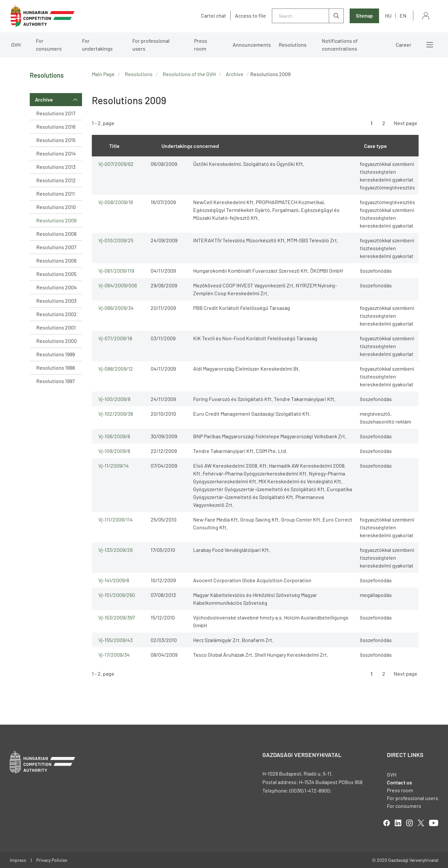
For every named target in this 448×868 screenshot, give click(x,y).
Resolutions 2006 (56, 260)
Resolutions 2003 (56, 301)
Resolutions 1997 (56, 381)
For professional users (151, 45)
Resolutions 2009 (56, 220)
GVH (16, 45)
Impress (18, 860)
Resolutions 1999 (56, 354)
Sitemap (364, 16)
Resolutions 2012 (56, 180)
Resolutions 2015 (56, 140)
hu (388, 16)
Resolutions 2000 (57, 341)
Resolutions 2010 (56, 207)
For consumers (49, 45)
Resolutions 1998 (56, 368)
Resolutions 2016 (56, 127)
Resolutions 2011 (56, 193)
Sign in (426, 16)
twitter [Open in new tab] (421, 823)
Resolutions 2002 (57, 314)
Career (404, 45)
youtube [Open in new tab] (434, 823)
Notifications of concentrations (340, 45)
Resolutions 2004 (57, 287)
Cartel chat (214, 16)
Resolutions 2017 (56, 113)
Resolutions (293, 45)
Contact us (399, 782)
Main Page (103, 74)
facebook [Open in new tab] (387, 823)
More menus (430, 45)
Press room (201, 45)
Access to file (250, 16)
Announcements (252, 45)
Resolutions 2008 (56, 234)
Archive (44, 99)
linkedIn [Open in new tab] (398, 823)
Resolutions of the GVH (189, 74)
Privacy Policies (52, 860)
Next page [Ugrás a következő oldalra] (406, 123)
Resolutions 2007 (56, 247)
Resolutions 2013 (56, 167)
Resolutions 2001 (56, 327)
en (403, 16)
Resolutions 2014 (56, 153)
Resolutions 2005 (56, 274)
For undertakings (97, 45)
